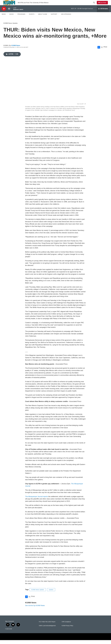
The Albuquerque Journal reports (37, 500)
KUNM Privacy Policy (67, 630)
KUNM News (16, 49)
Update (51, 594)
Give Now (104, 5)
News (4, 18)
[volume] (9, 13)
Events (32, 18)
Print (105, 51)
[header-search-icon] (95, 5)
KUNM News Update (10, 27)
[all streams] (103, 13)
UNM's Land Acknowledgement (47, 630)
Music (12, 18)
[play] (4, 13)
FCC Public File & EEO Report (47, 626)
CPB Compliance (66, 626)
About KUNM (43, 18)
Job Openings (66, 18)
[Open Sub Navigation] (7, 18)
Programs (21, 18)
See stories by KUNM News (35, 609)
